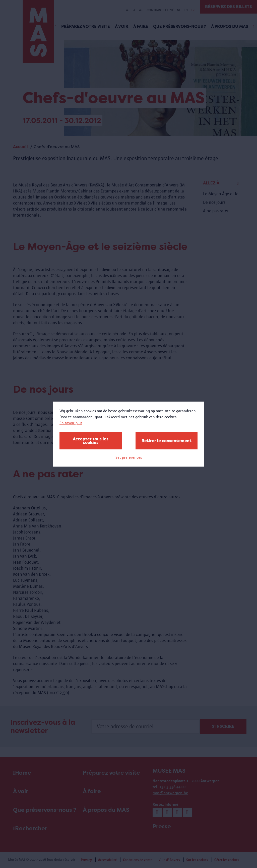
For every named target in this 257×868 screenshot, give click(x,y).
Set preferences (129, 457)
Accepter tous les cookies (91, 441)
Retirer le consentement (167, 441)
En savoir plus (71, 423)
